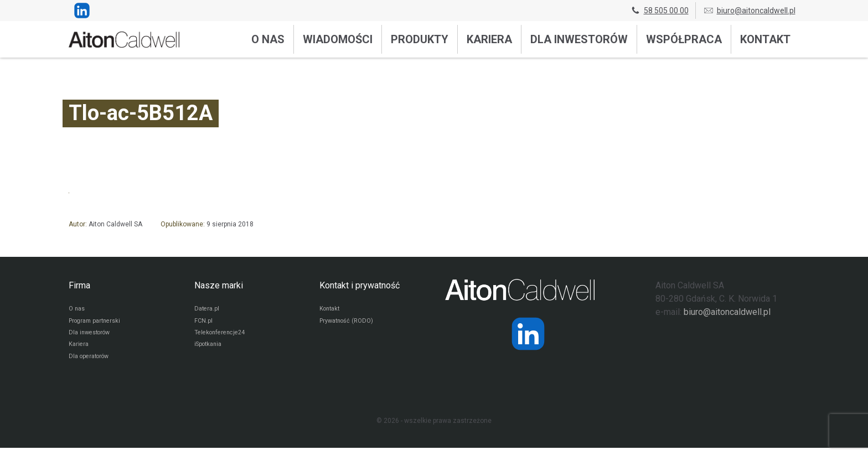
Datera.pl (208, 310)
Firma (79, 285)
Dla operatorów (92, 363)
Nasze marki (219, 285)
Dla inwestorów (579, 39)
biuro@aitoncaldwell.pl (749, 11)
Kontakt (765, 39)
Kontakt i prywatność (360, 285)
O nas (268, 39)
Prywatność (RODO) (349, 323)
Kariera (489, 39)
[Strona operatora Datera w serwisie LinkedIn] (528, 334)
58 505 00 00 (659, 11)
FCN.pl (204, 323)
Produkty (420, 39)
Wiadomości (338, 39)
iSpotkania (210, 350)
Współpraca (684, 39)
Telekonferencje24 (223, 337)
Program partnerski (98, 323)
